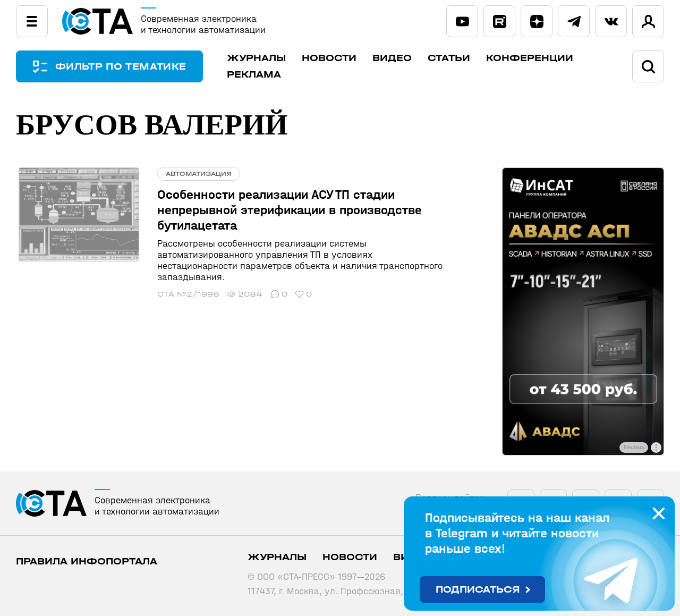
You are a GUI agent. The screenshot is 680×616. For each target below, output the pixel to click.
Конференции (533, 58)
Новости (332, 58)
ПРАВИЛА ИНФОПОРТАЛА (87, 562)
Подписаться (478, 590)
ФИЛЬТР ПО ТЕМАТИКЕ (122, 67)
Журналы (260, 58)
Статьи (452, 58)
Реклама (257, 75)
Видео (395, 58)
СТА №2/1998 (184, 283)
